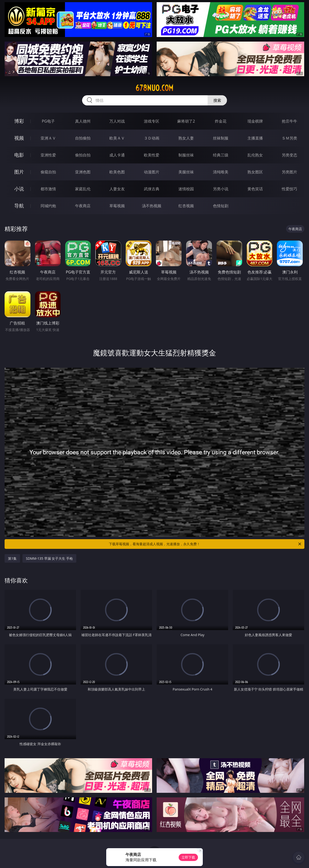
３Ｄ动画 (152, 138)
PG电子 (48, 121)
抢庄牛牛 (289, 121)
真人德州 (83, 121)
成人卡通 (117, 155)
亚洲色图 (83, 172)
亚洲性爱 (48, 155)
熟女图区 (255, 172)
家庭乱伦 (83, 189)
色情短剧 (221, 206)
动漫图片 (152, 172)
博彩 (19, 121)
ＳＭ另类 (289, 138)
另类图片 (289, 172)
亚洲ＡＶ (48, 138)
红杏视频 (186, 206)
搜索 (217, 100)
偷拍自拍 (83, 155)
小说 (19, 189)
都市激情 (48, 189)
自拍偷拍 (83, 138)
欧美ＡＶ (117, 138)
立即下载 (188, 857)
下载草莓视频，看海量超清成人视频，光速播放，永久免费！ (205, 544)
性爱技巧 (289, 189)
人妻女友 (117, 189)
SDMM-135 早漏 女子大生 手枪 (49, 558)
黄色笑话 (255, 189)
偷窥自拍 (48, 172)
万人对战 (117, 121)
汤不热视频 (152, 206)
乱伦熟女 (255, 155)
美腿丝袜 (186, 172)
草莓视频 (117, 206)
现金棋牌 (255, 121)
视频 (19, 138)
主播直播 (255, 138)
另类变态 (289, 155)
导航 (19, 206)
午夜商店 (83, 206)
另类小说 (221, 189)
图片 (19, 172)
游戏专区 (152, 121)
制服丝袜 (186, 155)
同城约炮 (48, 206)
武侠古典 (152, 189)
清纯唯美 (221, 172)
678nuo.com (154, 88)
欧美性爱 (152, 155)
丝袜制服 (221, 138)
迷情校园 (186, 189)
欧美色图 (117, 172)
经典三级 (221, 155)
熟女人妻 (186, 138)
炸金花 (221, 121)
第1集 (12, 558)
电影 (19, 155)
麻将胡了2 (186, 121)
